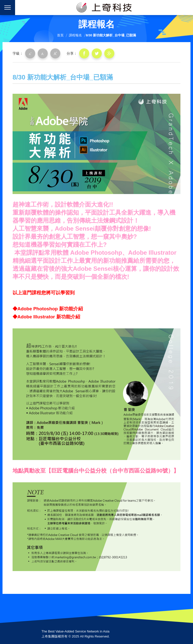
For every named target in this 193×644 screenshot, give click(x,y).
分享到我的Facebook (84, 53)
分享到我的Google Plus (109, 53)
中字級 (43, 53)
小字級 (30, 53)
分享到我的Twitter (97, 53)
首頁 (60, 35)
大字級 (55, 53)
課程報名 (75, 35)
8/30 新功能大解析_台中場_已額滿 (111, 35)
